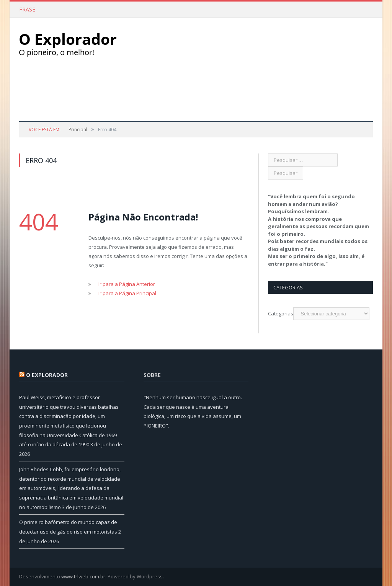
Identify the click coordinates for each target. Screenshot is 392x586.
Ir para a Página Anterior (127, 284)
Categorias (281, 313)
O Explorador (47, 375)
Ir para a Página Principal (127, 293)
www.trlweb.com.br (83, 576)
